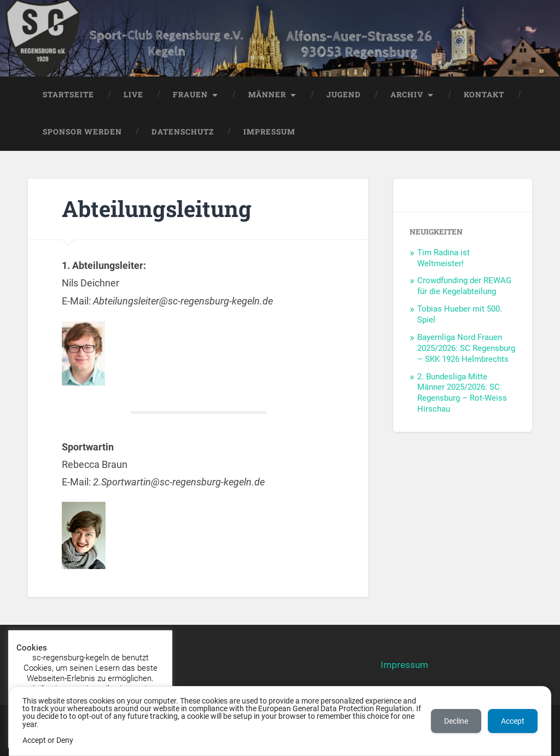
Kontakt (484, 95)
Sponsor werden (82, 132)
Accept (513, 721)
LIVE (133, 95)
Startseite (68, 95)
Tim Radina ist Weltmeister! (444, 258)
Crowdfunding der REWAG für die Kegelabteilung (464, 286)
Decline (456, 721)
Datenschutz (183, 132)
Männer (267, 95)
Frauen (190, 95)
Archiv (407, 95)
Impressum (269, 132)
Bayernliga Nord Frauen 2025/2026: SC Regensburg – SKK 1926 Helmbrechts (466, 348)
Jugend (344, 95)
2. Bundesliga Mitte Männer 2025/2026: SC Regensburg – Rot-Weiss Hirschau (462, 393)
